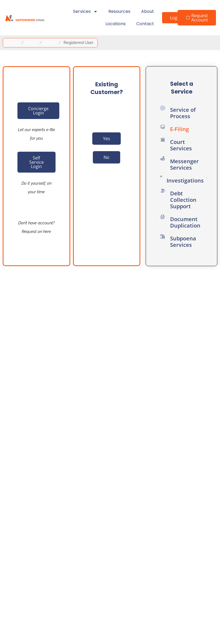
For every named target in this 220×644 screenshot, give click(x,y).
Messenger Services (184, 164)
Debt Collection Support (183, 200)
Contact (145, 24)
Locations (115, 24)
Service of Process (183, 113)
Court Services (181, 145)
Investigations (185, 180)
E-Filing (179, 129)
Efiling (50, 43)
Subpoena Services (183, 242)
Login (32, 43)
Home (13, 43)
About (148, 11)
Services (85, 12)
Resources (119, 11)
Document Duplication (185, 222)
